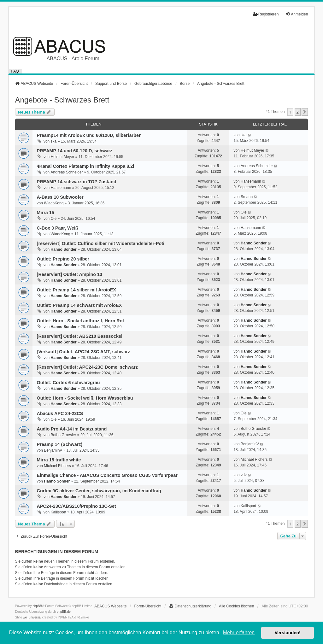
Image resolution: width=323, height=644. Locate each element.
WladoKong (54, 203)
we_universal (32, 617)
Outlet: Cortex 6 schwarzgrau (68, 383)
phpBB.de (64, 612)
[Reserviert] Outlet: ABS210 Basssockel (80, 336)
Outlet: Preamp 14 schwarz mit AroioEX (79, 305)
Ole (54, 219)
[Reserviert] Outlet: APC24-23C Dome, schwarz (87, 367)
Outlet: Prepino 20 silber (63, 259)
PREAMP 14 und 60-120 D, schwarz (75, 151)
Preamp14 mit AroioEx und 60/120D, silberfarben (89, 135)
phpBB (37, 606)
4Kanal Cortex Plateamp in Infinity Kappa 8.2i (86, 166)
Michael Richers (57, 466)
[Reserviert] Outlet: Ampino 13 (70, 274)
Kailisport (59, 512)
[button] (305, 112)
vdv (244, 475)
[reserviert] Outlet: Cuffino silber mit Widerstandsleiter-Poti (101, 243)
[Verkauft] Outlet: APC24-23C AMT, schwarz (84, 352)
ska (54, 141)
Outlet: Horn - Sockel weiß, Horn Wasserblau (85, 398)
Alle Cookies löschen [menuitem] (236, 606)
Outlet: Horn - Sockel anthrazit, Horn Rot (81, 321)
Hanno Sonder (64, 249)
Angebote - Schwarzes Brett (62, 100)
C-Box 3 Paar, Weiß (58, 228)
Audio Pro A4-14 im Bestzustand (72, 429)
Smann (247, 197)
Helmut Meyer (63, 157)
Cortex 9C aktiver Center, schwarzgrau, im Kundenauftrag (99, 491)
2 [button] (298, 112)
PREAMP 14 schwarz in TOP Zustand (77, 182)
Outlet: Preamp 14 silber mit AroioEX (76, 290)
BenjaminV (53, 450)
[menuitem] (190, 606)
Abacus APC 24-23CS (60, 413)
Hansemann (61, 188)
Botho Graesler (64, 435)
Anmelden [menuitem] (297, 14)
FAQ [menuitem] (15, 71)
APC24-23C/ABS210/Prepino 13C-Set (76, 506)
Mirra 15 (46, 213)
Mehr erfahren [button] (239, 632)
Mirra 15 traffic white (59, 460)
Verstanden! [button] (288, 633)
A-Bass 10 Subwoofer (60, 197)
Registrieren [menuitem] (266, 14)
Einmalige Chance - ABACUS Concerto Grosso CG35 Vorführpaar (107, 475)
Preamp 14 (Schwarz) (60, 444)
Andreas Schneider (67, 172)
